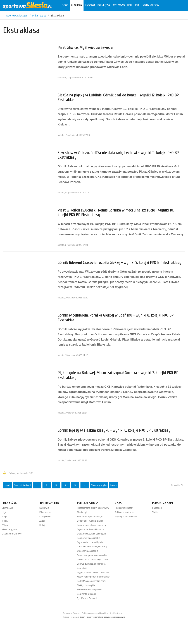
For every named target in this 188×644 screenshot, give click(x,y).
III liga (5, 521)
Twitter (155, 512)
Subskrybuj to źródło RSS (21, 473)
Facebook (157, 508)
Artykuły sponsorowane (126, 517)
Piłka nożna (77, 5)
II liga (4, 517)
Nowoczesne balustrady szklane (92, 560)
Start (65, 5)
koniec (114, 485)
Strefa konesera (151, 5)
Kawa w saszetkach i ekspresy (92, 525)
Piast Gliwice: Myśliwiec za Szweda (85, 47)
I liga (4, 512)
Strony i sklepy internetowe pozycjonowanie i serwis (102, 617)
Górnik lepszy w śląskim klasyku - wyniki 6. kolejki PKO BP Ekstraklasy (114, 430)
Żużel (130, 5)
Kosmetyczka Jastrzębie (89, 538)
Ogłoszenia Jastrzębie (88, 551)
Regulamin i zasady (124, 508)
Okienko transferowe (12, 534)
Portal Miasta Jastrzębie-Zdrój (91, 581)
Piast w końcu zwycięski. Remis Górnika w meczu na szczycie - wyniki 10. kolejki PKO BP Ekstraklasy (116, 212)
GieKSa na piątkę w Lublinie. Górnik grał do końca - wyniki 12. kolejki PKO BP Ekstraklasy (118, 97)
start (7, 485)
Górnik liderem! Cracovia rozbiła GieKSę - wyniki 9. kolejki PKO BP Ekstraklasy (119, 262)
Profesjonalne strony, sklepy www (93, 508)
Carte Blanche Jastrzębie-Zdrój (92, 547)
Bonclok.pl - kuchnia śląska (90, 521)
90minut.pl (82, 512)
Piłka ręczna (104, 5)
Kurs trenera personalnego (90, 517)
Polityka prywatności (124, 512)
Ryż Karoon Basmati (87, 598)
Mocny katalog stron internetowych (94, 577)
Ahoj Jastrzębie (116, 613)
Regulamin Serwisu (72, 613)
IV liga (5, 525)
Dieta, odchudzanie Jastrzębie (91, 534)
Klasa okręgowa (9, 529)
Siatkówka (90, 5)
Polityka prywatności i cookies (95, 613)
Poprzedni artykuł (22, 485)
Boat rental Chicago (86, 594)
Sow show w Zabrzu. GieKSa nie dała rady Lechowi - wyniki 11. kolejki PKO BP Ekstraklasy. (118, 155)
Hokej (137, 5)
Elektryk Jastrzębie (86, 585)
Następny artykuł (99, 485)
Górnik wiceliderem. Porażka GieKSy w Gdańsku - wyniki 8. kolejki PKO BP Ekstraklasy (116, 318)
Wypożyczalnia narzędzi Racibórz (93, 572)
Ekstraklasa (7, 508)
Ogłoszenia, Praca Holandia (90, 529)
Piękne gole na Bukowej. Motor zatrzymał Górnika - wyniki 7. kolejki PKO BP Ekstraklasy (118, 375)
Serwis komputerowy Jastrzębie (92, 555)
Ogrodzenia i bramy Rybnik (90, 542)
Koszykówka (119, 5)
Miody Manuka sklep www (90, 590)
